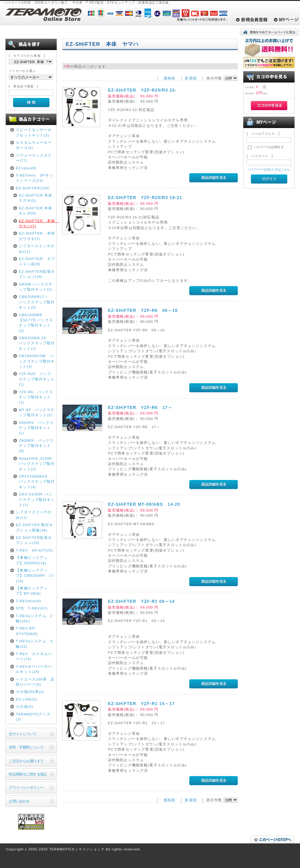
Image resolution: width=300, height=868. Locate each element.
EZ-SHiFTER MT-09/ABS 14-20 (144, 504)
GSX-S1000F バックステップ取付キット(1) (37, 499)
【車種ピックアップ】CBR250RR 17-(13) (35, 576)
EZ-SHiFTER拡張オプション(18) (34, 540)
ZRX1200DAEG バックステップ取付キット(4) (37, 481)
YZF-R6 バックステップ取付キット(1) (36, 397)
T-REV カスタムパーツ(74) (34, 656)
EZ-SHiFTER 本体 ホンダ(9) (37, 211)
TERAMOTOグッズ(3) (33, 717)
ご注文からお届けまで (26, 761)
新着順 (191, 78)
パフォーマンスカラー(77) (34, 158)
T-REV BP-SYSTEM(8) (27, 631)
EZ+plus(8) (26, 168)
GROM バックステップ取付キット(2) (36, 287)
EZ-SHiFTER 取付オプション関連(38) (34, 527)
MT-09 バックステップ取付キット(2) (37, 412)
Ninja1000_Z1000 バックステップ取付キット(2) (37, 464)
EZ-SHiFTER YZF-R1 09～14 (141, 601)
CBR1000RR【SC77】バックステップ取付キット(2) (36, 323)
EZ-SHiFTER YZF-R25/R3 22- (142, 90)
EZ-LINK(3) (26, 699)
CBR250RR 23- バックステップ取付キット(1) (37, 343)
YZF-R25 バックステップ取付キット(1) (37, 379)
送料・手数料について (26, 747)
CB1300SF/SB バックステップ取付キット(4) (37, 361)
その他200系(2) (30, 692)
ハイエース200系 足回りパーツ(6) (35, 682)
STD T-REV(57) (32, 608)
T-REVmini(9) (29, 601)
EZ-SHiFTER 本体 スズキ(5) (37, 198)
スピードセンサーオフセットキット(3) (34, 132)
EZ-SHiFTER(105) (33, 188)
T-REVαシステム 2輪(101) (34, 618)
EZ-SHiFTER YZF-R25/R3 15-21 (145, 198)
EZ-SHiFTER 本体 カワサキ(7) (37, 236)
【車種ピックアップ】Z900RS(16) (32, 560)
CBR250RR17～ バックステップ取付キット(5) (37, 302)
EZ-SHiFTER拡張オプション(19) (37, 274)
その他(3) (24, 706)
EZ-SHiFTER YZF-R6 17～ (140, 407)
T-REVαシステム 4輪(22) (34, 643)
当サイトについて (23, 734)
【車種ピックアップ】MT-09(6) (32, 591)
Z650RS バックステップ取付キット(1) (36, 428)
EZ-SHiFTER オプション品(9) (37, 261)
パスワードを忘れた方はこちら (269, 169)
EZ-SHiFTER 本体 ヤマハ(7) (37, 223)
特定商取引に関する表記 (28, 774)
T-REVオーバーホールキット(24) (34, 669)
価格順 (169, 78)
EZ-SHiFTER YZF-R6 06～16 (143, 310)
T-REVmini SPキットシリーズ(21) (34, 178)
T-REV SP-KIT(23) (34, 550)
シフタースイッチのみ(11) (37, 248)
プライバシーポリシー (26, 787)
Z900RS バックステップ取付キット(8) (36, 446)
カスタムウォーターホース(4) (34, 145)
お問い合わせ (19, 801)
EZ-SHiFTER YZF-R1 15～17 (141, 704)
